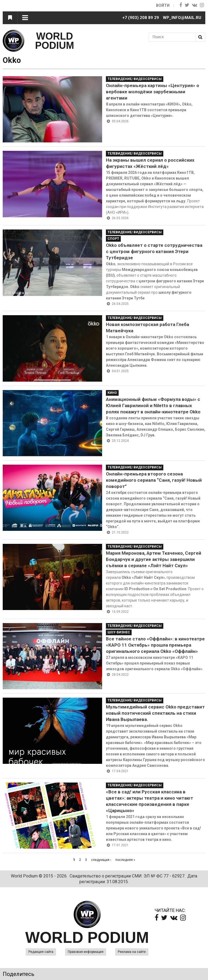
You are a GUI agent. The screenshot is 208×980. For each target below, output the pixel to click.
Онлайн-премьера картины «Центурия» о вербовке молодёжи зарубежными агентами (152, 92)
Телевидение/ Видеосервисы (135, 79)
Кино (112, 393)
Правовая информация (86, 952)
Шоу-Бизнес (119, 632)
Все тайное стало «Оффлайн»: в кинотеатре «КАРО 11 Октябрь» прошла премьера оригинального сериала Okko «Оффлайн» (155, 645)
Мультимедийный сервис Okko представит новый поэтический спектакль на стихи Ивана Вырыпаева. (155, 713)
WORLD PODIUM (55, 41)
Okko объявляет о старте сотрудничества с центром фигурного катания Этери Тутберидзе (154, 251)
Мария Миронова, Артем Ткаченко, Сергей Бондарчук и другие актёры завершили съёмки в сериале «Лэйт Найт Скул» (154, 559)
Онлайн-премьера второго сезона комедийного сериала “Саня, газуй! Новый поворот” (154, 480)
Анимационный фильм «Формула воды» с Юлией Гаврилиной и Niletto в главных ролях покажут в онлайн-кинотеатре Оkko (153, 406)
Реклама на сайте (132, 952)
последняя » (125, 860)
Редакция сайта (41, 952)
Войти (162, 5)
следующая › (101, 860)
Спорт (113, 239)
